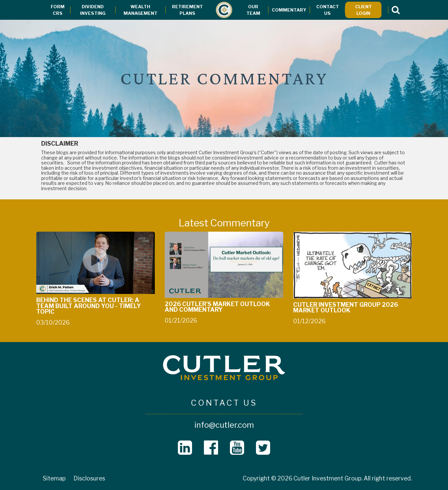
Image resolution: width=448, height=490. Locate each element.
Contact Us (328, 10)
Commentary (289, 10)
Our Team (253, 10)
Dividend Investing (93, 10)
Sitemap (54, 478)
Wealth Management (140, 10)
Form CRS (58, 10)
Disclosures (89, 478)
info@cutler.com (224, 425)
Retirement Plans (187, 10)
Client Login (364, 10)
